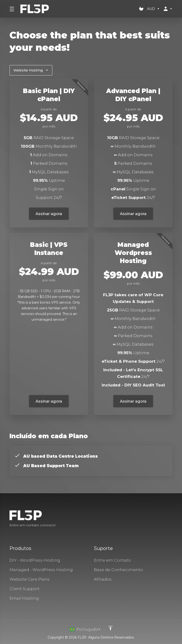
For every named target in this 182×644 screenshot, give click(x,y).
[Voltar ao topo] (111, 628)
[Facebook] (157, 519)
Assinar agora (49, 214)
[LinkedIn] (173, 519)
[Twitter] (165, 519)
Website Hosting (31, 70)
